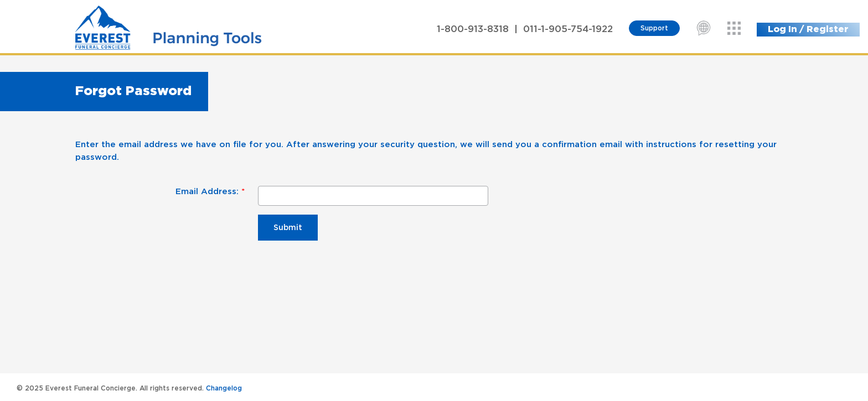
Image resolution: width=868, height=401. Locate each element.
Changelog (224, 389)
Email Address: (207, 192)
